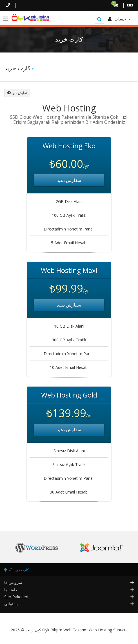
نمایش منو (17, 93)
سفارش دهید (69, 180)
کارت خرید (21, 570)
